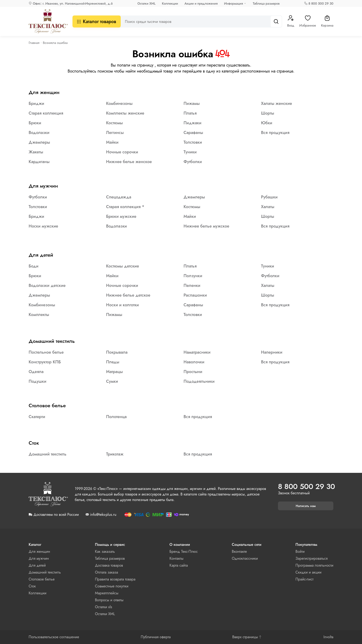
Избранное (308, 21)
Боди (33, 266)
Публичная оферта (156, 637)
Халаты (268, 207)
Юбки (267, 123)
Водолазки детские (47, 286)
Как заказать (105, 551)
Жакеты (36, 152)
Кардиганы (39, 162)
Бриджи (36, 103)
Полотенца (116, 417)
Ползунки (193, 276)
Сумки (112, 381)
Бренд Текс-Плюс (184, 551)
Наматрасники (197, 352)
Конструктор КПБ (45, 362)
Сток (34, 443)
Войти (300, 551)
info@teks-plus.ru (103, 515)
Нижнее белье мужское (206, 226)
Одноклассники (245, 558)
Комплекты (39, 315)
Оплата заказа (106, 572)
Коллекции (170, 3)
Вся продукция (275, 133)
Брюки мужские (121, 216)
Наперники (272, 352)
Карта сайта (179, 565)
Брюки (35, 123)
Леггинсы (115, 133)
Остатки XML (146, 3)
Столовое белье (47, 405)
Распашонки (195, 295)
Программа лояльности (314, 565)
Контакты (176, 558)
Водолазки (39, 133)
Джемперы (39, 142)
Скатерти (37, 417)
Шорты (268, 113)
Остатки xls (103, 607)
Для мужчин (43, 186)
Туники (190, 152)
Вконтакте (239, 551)
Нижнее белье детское (128, 295)
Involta (328, 637)
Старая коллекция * (125, 207)
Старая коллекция (46, 113)
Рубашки (269, 197)
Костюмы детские (123, 266)
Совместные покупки (112, 586)
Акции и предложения (201, 3)
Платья (190, 113)
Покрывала (117, 352)
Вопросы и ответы (109, 600)
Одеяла (36, 372)
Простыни (193, 372)
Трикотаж (115, 454)
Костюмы (115, 123)
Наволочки (194, 362)
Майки (112, 142)
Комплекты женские (125, 113)
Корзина (327, 21)
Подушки (38, 381)
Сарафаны (193, 133)
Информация (233, 3)
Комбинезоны (119, 103)
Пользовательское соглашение (54, 637)
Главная (34, 43)
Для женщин (44, 92)
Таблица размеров (266, 3)
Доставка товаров (109, 565)
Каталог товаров (97, 22)
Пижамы (192, 103)
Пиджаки (192, 123)
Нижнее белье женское (129, 162)
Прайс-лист (305, 579)
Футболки (193, 162)
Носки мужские (43, 226)
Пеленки (192, 286)
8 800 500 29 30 (321, 3)
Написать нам (306, 506)
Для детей (41, 255)
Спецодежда (119, 197)
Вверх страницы (247, 637)
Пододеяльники (199, 381)
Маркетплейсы (107, 593)
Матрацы (115, 372)
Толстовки (193, 142)
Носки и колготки (123, 305)
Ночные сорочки (122, 152)
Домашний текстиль (52, 341)
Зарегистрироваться (312, 558)
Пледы (113, 362)
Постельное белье (46, 352)
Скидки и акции (309, 572)
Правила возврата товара (115, 579)
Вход (291, 21)
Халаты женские (277, 103)
